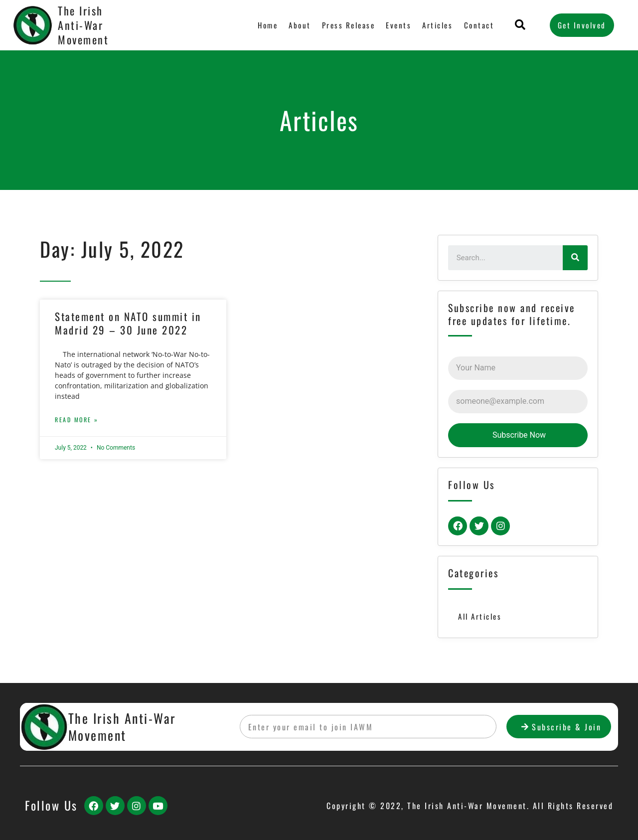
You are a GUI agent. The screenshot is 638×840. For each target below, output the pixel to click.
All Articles (480, 616)
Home (268, 25)
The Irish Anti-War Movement (83, 25)
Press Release (349, 25)
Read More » (77, 420)
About (300, 25)
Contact (479, 25)
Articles (438, 25)
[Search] (575, 258)
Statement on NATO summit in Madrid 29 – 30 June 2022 (128, 323)
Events (399, 25)
